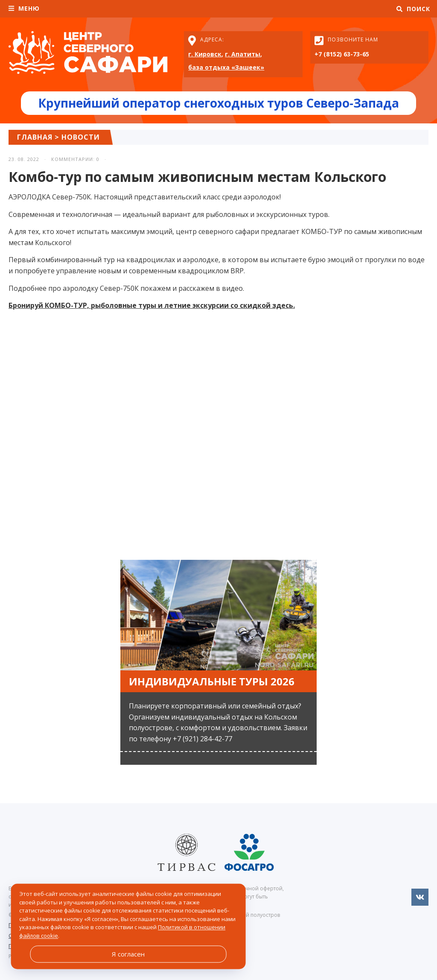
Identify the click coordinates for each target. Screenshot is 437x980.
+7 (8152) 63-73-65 (342, 54)
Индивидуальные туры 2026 (212, 681)
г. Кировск (205, 54)
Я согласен (128, 954)
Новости (81, 137)
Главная (35, 137)
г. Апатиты (243, 54)
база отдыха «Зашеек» (226, 67)
